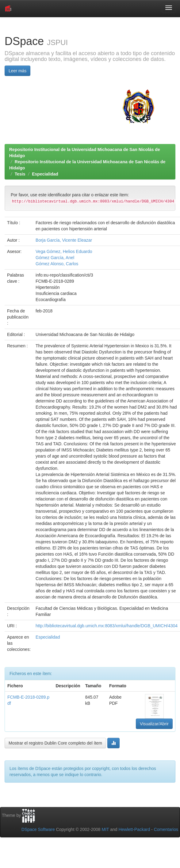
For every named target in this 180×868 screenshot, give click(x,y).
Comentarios (166, 829)
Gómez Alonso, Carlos (57, 264)
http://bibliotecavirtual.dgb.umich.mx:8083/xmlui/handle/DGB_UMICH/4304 (107, 626)
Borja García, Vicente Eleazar (64, 240)
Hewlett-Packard (134, 829)
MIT (105, 829)
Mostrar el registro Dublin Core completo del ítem (55, 743)
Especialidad (45, 174)
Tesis (20, 174)
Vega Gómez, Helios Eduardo (64, 251)
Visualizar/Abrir (154, 724)
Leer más (17, 71)
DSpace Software (38, 829)
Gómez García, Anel (55, 258)
